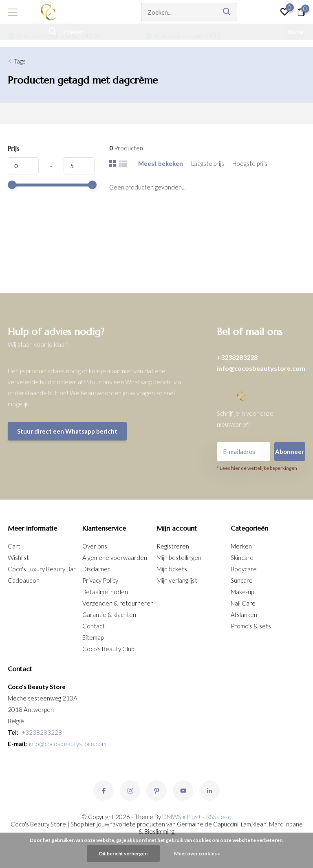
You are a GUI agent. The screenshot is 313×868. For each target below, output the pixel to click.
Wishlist (18, 557)
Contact (94, 626)
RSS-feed (219, 817)
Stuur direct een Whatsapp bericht (67, 431)
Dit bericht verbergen (123, 854)
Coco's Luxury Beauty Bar (42, 569)
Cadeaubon (24, 580)
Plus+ (194, 817)
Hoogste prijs (250, 163)
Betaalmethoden (105, 592)
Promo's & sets (251, 626)
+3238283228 (237, 357)
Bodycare (244, 569)
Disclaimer (96, 569)
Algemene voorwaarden (115, 557)
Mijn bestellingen (179, 557)
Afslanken (244, 615)
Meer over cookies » (197, 854)
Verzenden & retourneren (118, 603)
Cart (14, 546)
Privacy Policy (100, 580)
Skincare (242, 557)
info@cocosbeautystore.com (261, 368)
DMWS (172, 817)
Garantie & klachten (109, 615)
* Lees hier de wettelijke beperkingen (257, 468)
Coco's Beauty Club (108, 649)
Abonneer (290, 452)
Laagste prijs (208, 163)
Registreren (173, 546)
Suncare (242, 580)
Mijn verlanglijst (177, 580)
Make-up (242, 592)
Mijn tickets (172, 569)
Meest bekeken (161, 163)
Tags (20, 61)
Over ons (95, 546)
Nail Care (243, 603)
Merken (241, 546)
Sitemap (93, 637)
